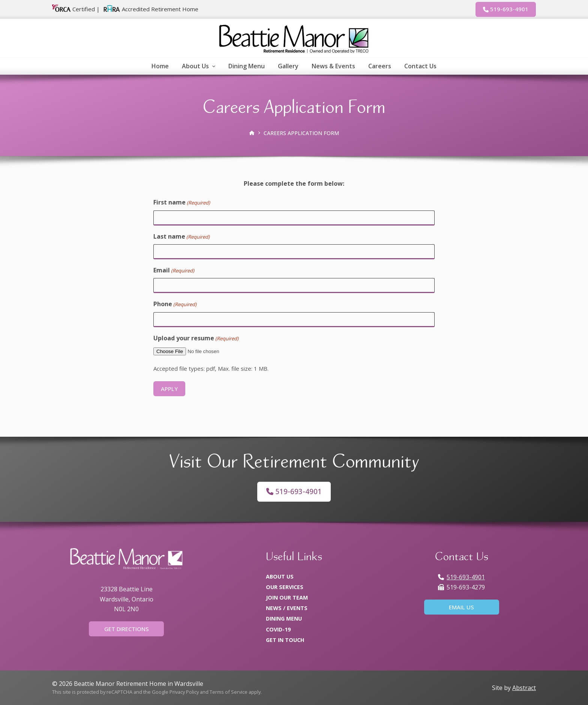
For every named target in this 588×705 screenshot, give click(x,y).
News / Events (287, 608)
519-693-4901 (506, 9)
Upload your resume (196, 338)
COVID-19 (278, 629)
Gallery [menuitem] (288, 66)
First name (182, 202)
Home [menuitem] (160, 66)
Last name (181, 237)
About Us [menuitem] (199, 66)
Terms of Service (229, 692)
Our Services (285, 587)
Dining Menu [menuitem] (247, 66)
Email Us (461, 607)
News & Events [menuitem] (333, 66)
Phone (175, 304)
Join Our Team (287, 598)
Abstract (524, 688)
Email (174, 270)
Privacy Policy (184, 692)
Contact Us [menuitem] (420, 66)
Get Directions (127, 629)
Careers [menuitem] (380, 66)
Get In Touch (285, 640)
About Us (280, 576)
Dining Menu (284, 619)
